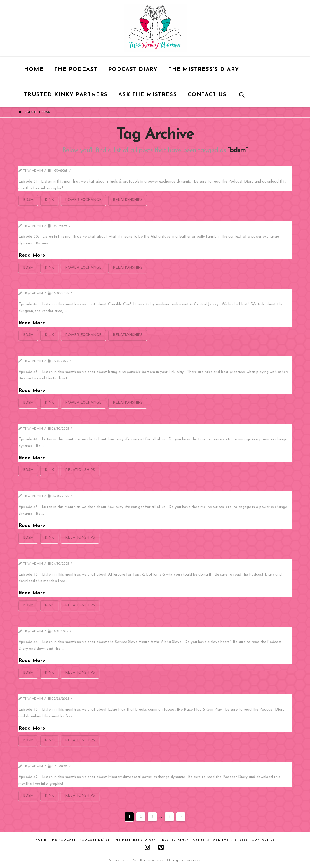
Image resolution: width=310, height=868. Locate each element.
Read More (32, 255)
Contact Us (263, 840)
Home (41, 840)
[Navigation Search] (242, 94)
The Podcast (63, 840)
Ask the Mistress (231, 840)
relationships (128, 200)
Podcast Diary (95, 840)
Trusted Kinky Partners (185, 840)
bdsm (28, 200)
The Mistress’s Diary (135, 840)
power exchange (83, 200)
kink (49, 200)
